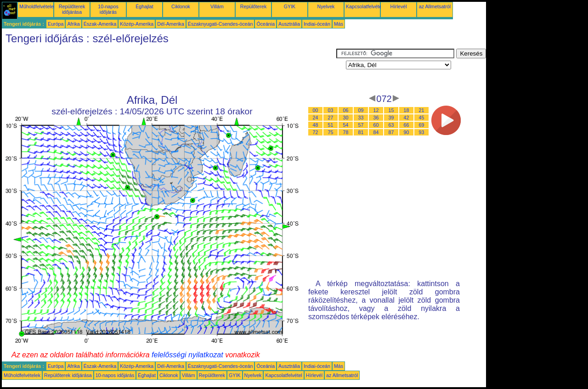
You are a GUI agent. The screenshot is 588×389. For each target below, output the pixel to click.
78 (346, 132)
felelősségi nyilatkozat (187, 355)
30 (346, 118)
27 (331, 118)
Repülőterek (253, 6)
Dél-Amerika (171, 24)
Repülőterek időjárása (72, 9)
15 (391, 110)
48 (316, 125)
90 (407, 132)
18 (407, 110)
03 (331, 110)
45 (422, 118)
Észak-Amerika (100, 24)
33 (361, 118)
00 (316, 110)
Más (339, 24)
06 (346, 110)
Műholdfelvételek (38, 6)
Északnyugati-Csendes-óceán (220, 24)
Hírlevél (398, 6)
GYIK (290, 6)
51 (331, 125)
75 (331, 132)
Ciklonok (181, 6)
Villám (217, 6)
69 (422, 125)
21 (422, 110)
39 (391, 118)
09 (361, 110)
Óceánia (266, 24)
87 (391, 132)
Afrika (73, 24)
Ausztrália (289, 24)
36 (376, 118)
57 (361, 125)
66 (407, 125)
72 (316, 132)
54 (346, 125)
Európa (56, 24)
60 (376, 125)
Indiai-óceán (317, 24)
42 (407, 118)
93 (422, 132)
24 (316, 118)
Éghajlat (144, 6)
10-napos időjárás (108, 9)
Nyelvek (326, 6)
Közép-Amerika (137, 24)
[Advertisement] (169, 69)
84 (376, 132)
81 (361, 132)
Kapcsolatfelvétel (365, 6)
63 (391, 125)
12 (376, 110)
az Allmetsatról (435, 6)
